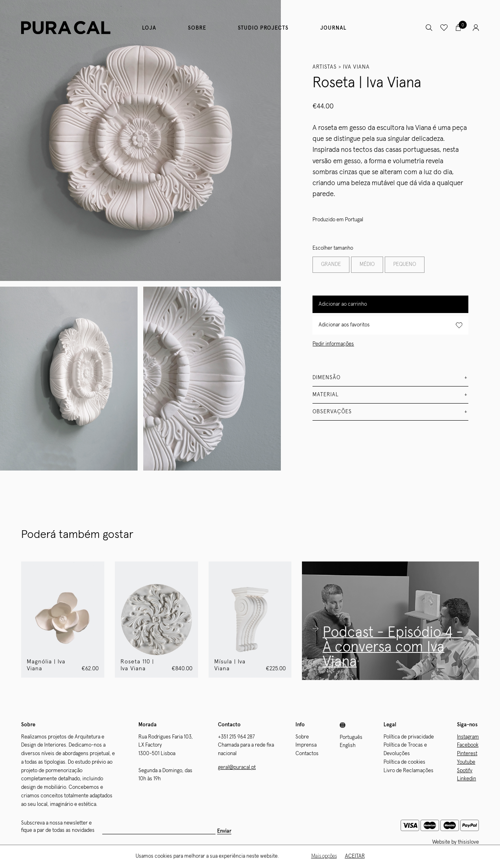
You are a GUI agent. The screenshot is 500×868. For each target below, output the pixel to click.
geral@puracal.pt (237, 768)
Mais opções (324, 857)
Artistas (325, 67)
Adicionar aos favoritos (390, 325)
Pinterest (467, 754)
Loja (149, 28)
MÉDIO (367, 265)
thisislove (468, 842)
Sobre (197, 28)
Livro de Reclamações (408, 771)
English (348, 746)
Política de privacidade (409, 737)
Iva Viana (356, 67)
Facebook (468, 745)
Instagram (468, 737)
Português (351, 737)
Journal (333, 28)
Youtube (466, 762)
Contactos (307, 754)
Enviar (224, 831)
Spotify (465, 771)
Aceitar (355, 857)
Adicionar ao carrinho (343, 304)
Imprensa (306, 745)
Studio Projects (263, 28)
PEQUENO (405, 265)
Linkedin (467, 779)
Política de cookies (404, 762)
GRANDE (331, 265)
